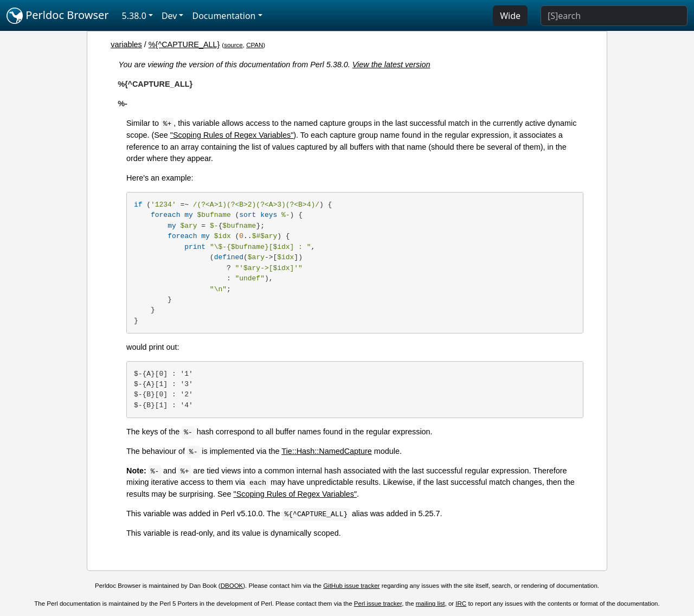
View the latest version (391, 65)
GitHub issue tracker (351, 586)
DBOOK (232, 586)
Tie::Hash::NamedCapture (327, 451)
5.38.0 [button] (134, 16)
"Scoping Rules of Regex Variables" (232, 135)
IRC (461, 604)
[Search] (614, 16)
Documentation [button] (224, 16)
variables (126, 44)
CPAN (255, 45)
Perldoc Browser (58, 16)
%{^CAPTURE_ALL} (184, 44)
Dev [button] (169, 16)
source (233, 45)
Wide (510, 16)
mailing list (430, 604)
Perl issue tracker (378, 604)
